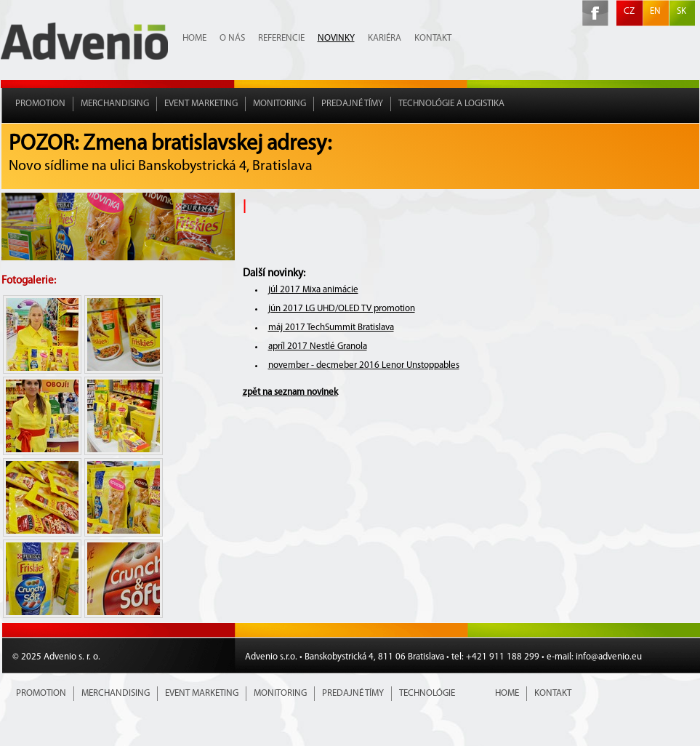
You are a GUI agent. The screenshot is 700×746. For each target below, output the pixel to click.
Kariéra (385, 38)
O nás (232, 38)
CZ (629, 11)
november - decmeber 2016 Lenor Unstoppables (364, 365)
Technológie (427, 693)
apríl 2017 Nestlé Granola (318, 346)
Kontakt (433, 38)
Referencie (281, 38)
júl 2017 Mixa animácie (313, 290)
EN (655, 11)
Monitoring (279, 104)
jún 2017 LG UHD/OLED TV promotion (342, 309)
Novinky (336, 38)
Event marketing (201, 104)
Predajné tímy (352, 104)
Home (194, 38)
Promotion (40, 104)
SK (681, 11)
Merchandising (115, 104)
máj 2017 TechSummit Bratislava (331, 328)
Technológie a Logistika (451, 104)
